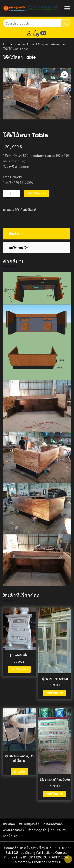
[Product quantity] (12, 194)
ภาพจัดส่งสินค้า (13, 830)
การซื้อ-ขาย (11, 836)
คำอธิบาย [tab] (15, 234)
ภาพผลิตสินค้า (53, 824)
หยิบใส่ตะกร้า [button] (19, 669)
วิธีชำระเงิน (58, 830)
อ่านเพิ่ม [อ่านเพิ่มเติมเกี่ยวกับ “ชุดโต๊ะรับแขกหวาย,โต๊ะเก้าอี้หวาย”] (19, 772)
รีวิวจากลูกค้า (37, 830)
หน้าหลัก (9, 824)
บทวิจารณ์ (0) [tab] (18, 247)
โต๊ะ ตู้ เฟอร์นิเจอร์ (26, 210)
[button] (65, 75)
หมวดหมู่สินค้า (29, 824)
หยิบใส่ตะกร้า (37, 193)
